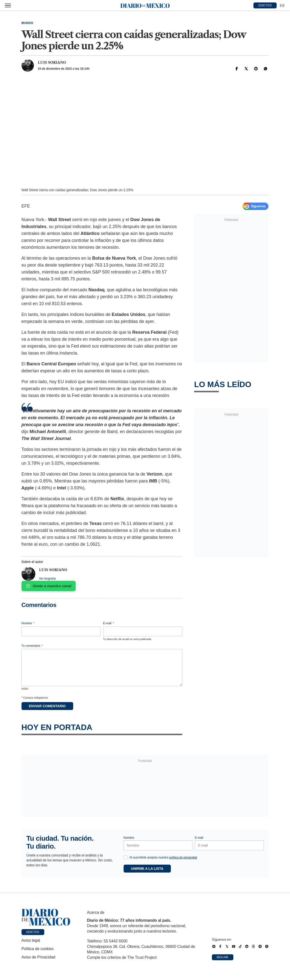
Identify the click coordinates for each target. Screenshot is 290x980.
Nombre (28, 623)
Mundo (27, 23)
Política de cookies (38, 949)
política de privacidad (183, 857)
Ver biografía (47, 579)
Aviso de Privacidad (38, 957)
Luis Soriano (52, 63)
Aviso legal (31, 940)
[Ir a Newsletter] (282, 5)
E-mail (109, 623)
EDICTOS (265, 5)
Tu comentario (32, 646)
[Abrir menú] (8, 5)
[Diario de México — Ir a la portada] (145, 5)
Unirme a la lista (147, 869)
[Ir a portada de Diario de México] (46, 917)
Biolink (223, 957)
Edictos (33, 932)
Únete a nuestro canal (49, 586)
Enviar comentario (47, 706)
